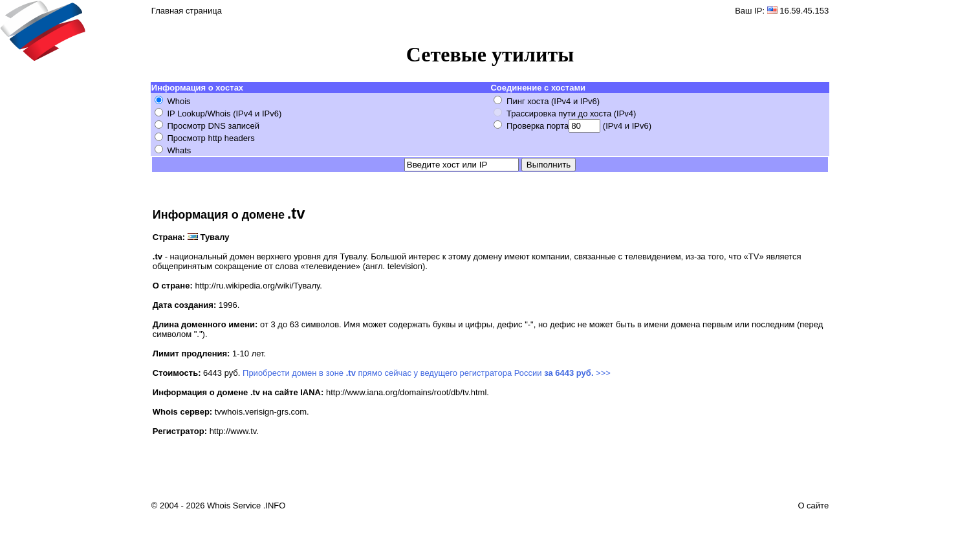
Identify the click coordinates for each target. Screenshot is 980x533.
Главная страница (187, 11)
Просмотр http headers (211, 138)
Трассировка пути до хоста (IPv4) (571, 114)
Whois (179, 101)
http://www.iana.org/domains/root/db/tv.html (406, 392)
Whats (179, 150)
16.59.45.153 (804, 11)
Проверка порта (538, 126)
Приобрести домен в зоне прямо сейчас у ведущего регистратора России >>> (427, 373)
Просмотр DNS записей (213, 126)
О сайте (813, 506)
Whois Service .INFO (246, 506)
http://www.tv (233, 431)
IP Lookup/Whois (199, 114)
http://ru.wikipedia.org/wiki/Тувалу (257, 286)
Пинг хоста (528, 101)
